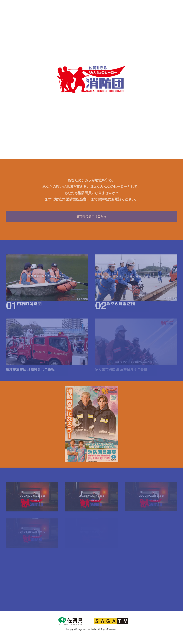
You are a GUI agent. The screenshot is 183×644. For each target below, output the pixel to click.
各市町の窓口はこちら (91, 216)
